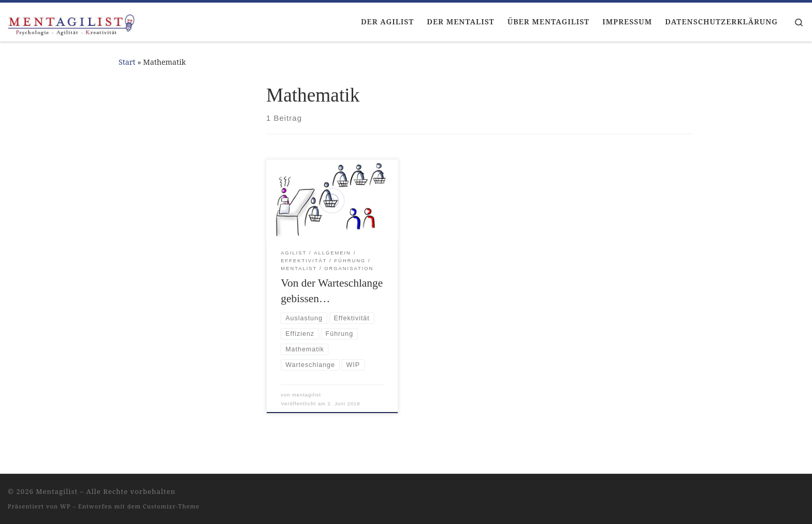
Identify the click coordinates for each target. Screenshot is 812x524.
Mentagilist (57, 491)
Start (127, 62)
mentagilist (307, 395)
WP (65, 506)
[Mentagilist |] (72, 22)
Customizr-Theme (171, 506)
